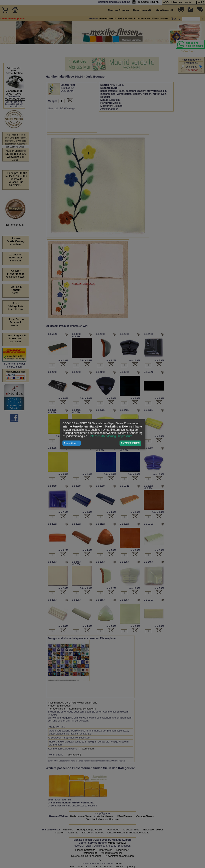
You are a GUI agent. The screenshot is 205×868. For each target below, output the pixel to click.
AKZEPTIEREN (130, 443)
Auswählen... (72, 443)
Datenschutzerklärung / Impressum (110, 436)
